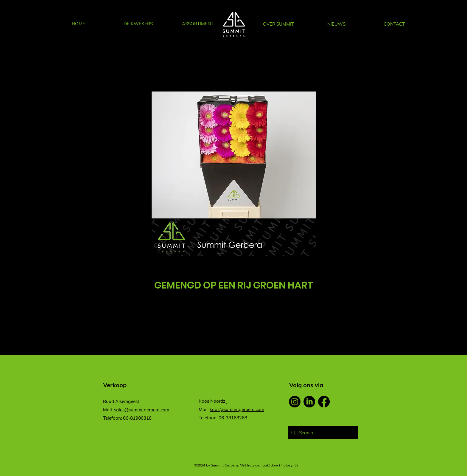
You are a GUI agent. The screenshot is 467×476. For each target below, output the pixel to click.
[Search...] (322, 433)
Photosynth (288, 465)
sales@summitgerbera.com (142, 410)
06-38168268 (233, 418)
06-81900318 (137, 418)
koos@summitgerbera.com (237, 409)
